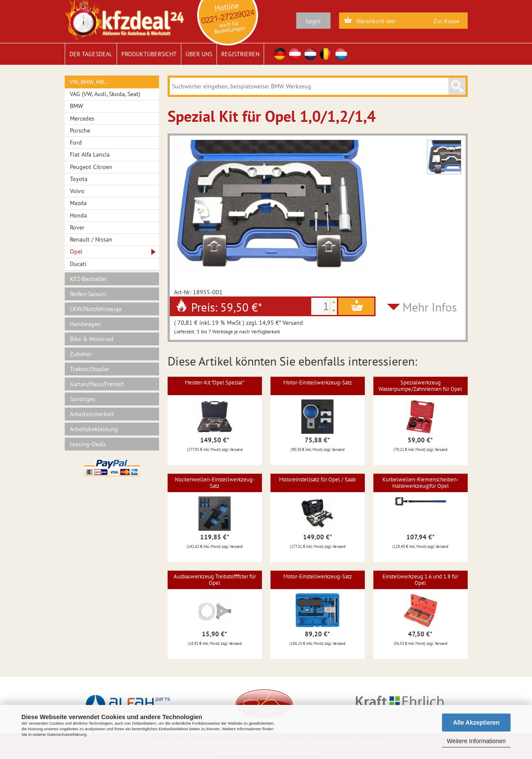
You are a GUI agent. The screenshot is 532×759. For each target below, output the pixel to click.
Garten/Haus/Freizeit (97, 384)
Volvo (77, 191)
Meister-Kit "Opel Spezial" (215, 383)
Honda (78, 215)
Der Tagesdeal (91, 54)
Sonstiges (83, 399)
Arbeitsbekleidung (94, 429)
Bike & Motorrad (92, 339)
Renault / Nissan (91, 239)
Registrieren (240, 54)
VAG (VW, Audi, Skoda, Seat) (105, 94)
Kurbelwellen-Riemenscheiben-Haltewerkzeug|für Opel (421, 482)
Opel (76, 251)
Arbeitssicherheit (92, 414)
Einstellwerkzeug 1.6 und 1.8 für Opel (420, 579)
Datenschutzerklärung (67, 735)
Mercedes (82, 118)
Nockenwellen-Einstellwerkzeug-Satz (215, 482)
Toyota (79, 179)
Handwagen (85, 324)
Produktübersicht (149, 54)
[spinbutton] (321, 306)
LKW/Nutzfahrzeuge (96, 309)
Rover (77, 227)
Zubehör (81, 354)
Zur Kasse (446, 21)
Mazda (78, 203)
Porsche (80, 130)
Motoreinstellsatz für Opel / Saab (317, 479)
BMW (77, 106)
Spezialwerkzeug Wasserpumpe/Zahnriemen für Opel (420, 386)
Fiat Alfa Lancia (90, 154)
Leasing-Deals (88, 444)
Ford (76, 142)
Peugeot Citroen (91, 167)
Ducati (78, 264)
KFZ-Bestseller (89, 279)
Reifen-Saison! (88, 294)
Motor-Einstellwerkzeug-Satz (318, 383)
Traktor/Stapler (90, 369)
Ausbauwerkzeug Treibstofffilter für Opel (215, 579)
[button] (334, 302)
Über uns (199, 54)
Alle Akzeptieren (476, 723)
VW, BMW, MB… (89, 82)
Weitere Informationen (476, 741)
